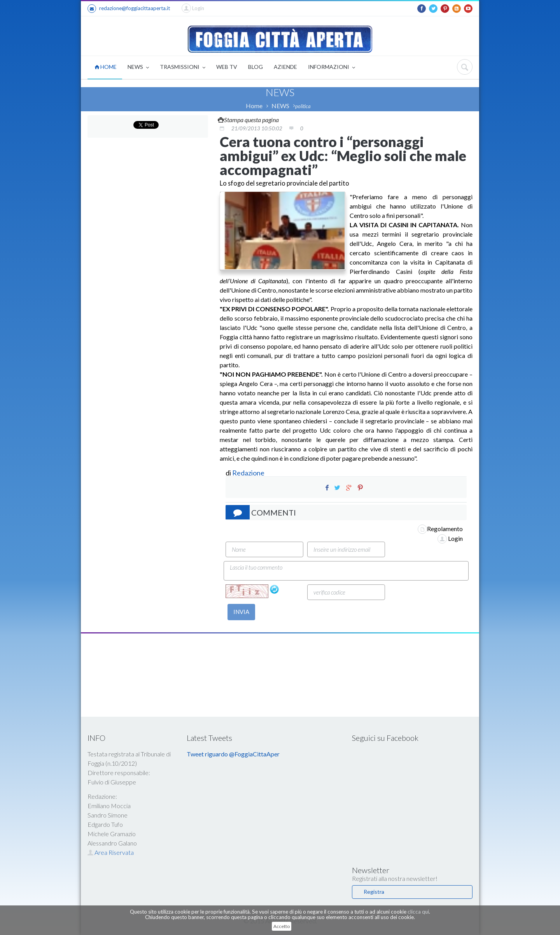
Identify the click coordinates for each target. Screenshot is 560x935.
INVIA (241, 612)
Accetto (282, 926)
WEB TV (227, 67)
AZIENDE (285, 67)
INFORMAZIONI (332, 68)
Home (254, 106)
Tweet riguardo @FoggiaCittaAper (233, 754)
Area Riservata (111, 852)
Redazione (249, 473)
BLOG (255, 67)
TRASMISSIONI (183, 68)
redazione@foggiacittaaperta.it (129, 9)
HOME (106, 67)
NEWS (138, 68)
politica (303, 106)
